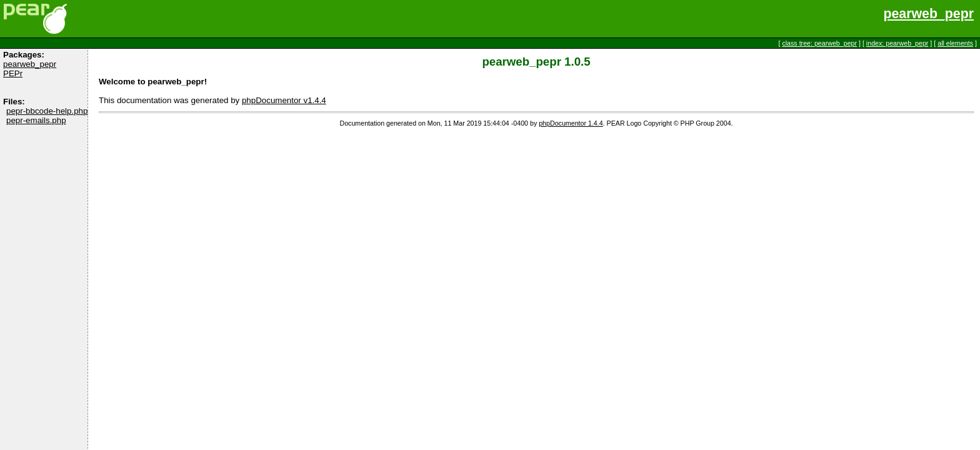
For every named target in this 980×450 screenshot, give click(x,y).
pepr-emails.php (36, 120)
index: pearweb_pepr (897, 43)
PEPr (13, 73)
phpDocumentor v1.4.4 (284, 100)
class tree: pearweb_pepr (819, 43)
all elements (955, 43)
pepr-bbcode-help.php (47, 111)
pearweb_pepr (928, 14)
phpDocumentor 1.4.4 (571, 123)
